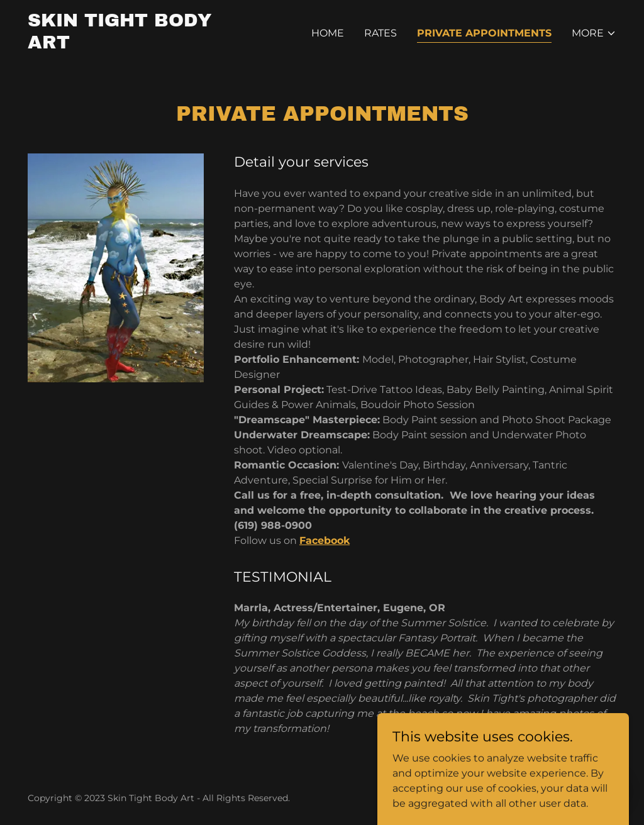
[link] (131, 45)
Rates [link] (380, 33)
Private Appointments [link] (484, 33)
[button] (594, 33)
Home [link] (328, 33)
